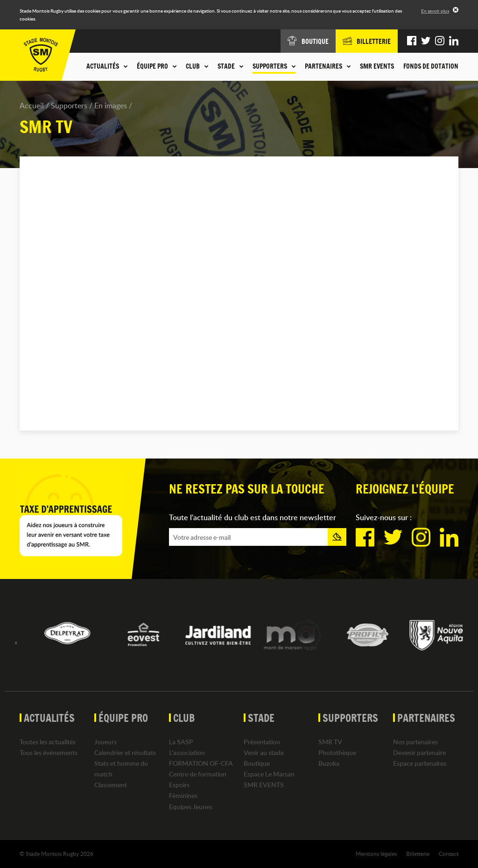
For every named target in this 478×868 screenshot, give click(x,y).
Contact (449, 854)
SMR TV (330, 742)
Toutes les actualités (48, 742)
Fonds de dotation (431, 66)
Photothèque (337, 752)
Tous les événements (49, 752)
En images (111, 106)
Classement (111, 785)
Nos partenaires (415, 742)
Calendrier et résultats (125, 752)
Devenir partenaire (419, 752)
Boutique (257, 763)
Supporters (69, 106)
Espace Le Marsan (269, 774)
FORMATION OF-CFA (201, 763)
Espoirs (179, 785)
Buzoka (329, 763)
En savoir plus (435, 11)
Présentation (262, 742)
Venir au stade (264, 752)
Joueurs (105, 742)
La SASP (181, 742)
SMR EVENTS (377, 66)
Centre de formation (198, 774)
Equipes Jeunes (191, 807)
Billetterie (418, 854)
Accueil (32, 106)
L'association (187, 752)
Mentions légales (376, 854)
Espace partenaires (420, 763)
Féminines (183, 795)
